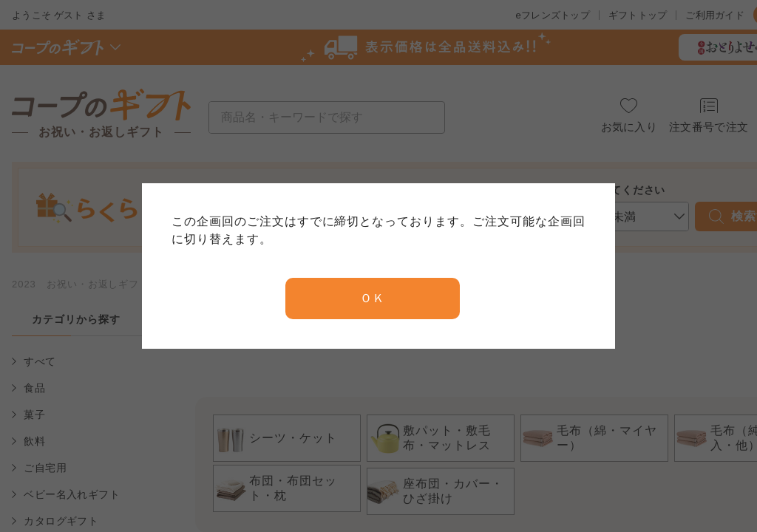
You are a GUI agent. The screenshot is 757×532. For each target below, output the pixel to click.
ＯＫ (373, 298)
